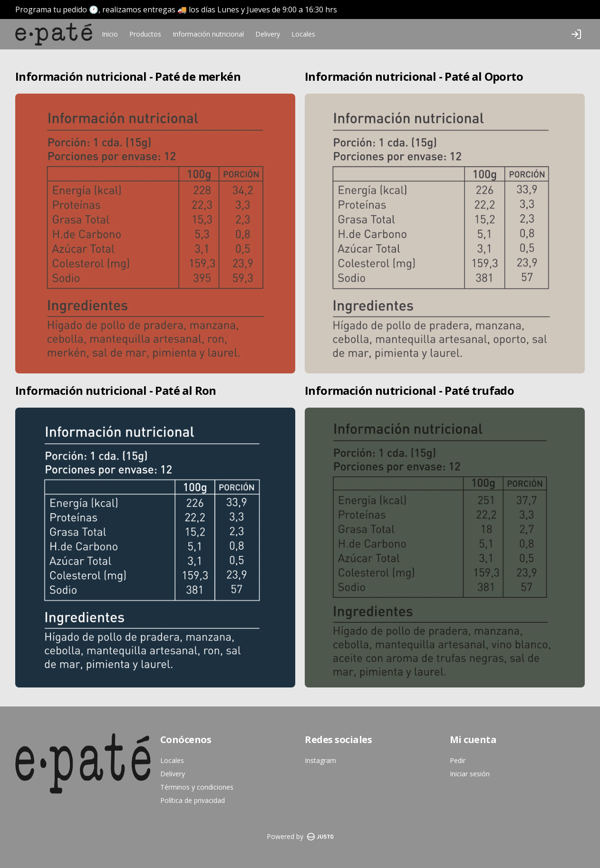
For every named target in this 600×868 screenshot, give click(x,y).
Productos (145, 34)
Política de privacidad (193, 800)
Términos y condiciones (197, 787)
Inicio (110, 34)
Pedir (458, 760)
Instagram (320, 760)
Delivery (268, 34)
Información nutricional (208, 34)
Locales (303, 34)
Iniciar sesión (470, 774)
